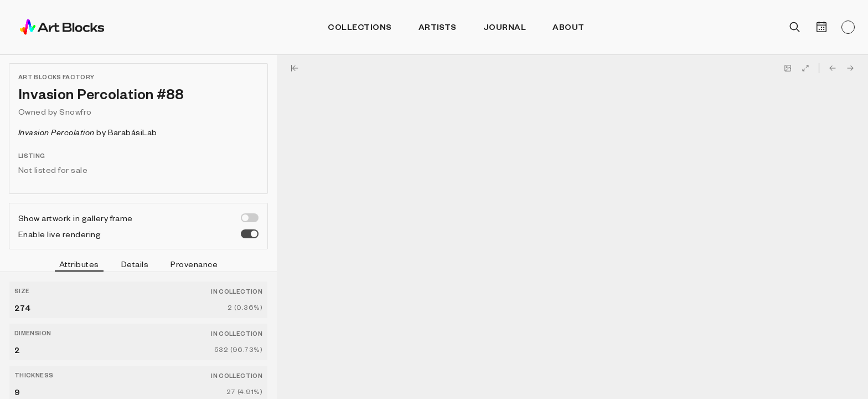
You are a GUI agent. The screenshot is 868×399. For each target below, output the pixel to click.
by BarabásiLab (88, 132)
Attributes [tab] (79, 265)
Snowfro (75, 111)
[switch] (250, 218)
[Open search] (795, 27)
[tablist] (138, 265)
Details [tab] (135, 264)
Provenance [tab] (194, 264)
